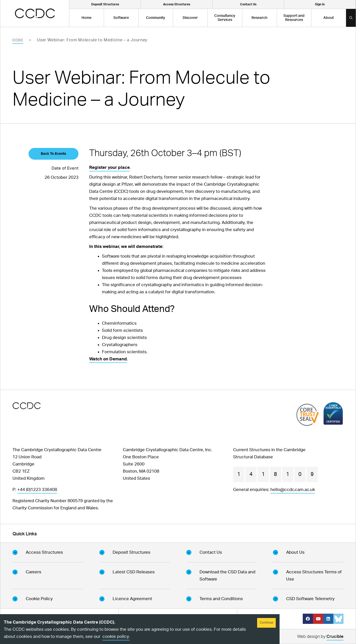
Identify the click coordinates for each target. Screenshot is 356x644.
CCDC (18, 40)
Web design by (320, 637)
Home (87, 18)
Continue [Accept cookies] (266, 623)
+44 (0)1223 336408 (37, 490)
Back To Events (54, 154)
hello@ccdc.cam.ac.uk (293, 490)
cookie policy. (116, 636)
